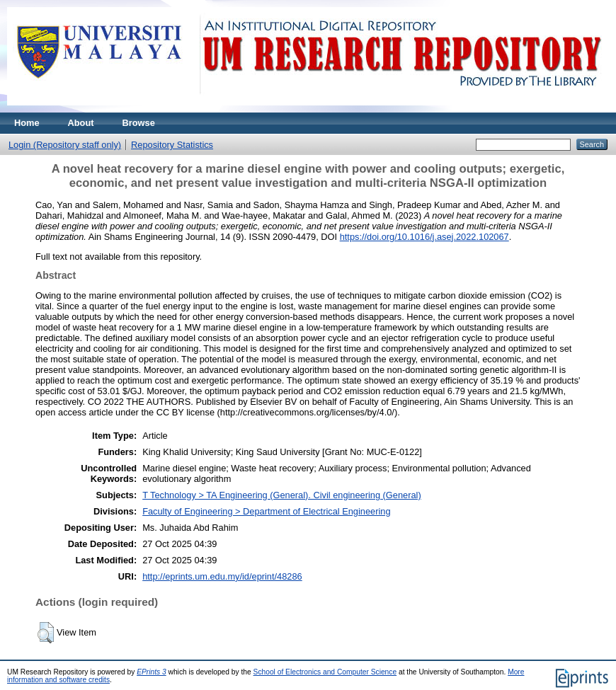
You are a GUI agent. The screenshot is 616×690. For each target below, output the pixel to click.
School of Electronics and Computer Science (325, 672)
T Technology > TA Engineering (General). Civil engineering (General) (282, 495)
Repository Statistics (172, 145)
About (81, 123)
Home (27, 123)
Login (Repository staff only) (65, 145)
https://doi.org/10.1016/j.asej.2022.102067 (424, 237)
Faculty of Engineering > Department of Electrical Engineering (266, 511)
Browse (139, 123)
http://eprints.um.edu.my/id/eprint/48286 (222, 576)
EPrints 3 (152, 672)
